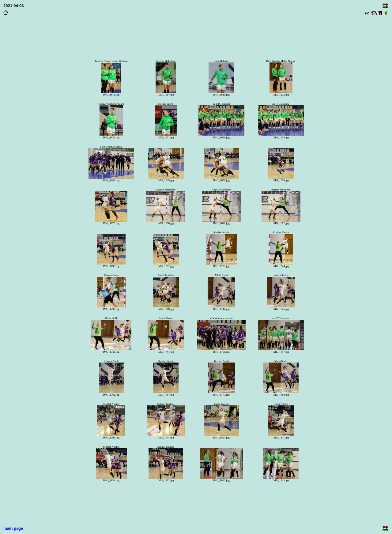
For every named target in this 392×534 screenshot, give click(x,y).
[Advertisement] (196, 31)
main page (13, 528)
